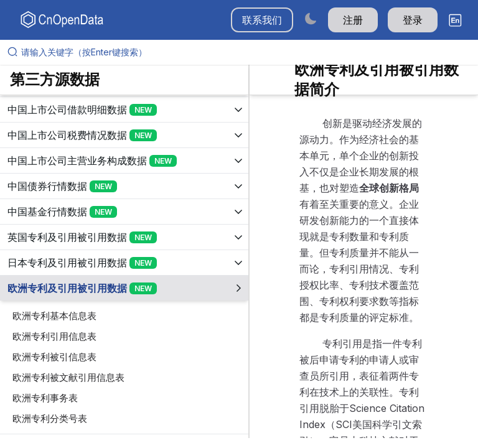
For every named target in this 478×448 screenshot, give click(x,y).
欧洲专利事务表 (45, 398)
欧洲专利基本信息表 (54, 316)
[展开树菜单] (124, 110)
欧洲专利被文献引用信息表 (68, 377)
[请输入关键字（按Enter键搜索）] (244, 52)
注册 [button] (353, 20)
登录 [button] (413, 20)
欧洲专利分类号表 (50, 418)
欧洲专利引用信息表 (54, 336)
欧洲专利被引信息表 (54, 357)
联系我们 (262, 20)
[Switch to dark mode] (311, 18)
